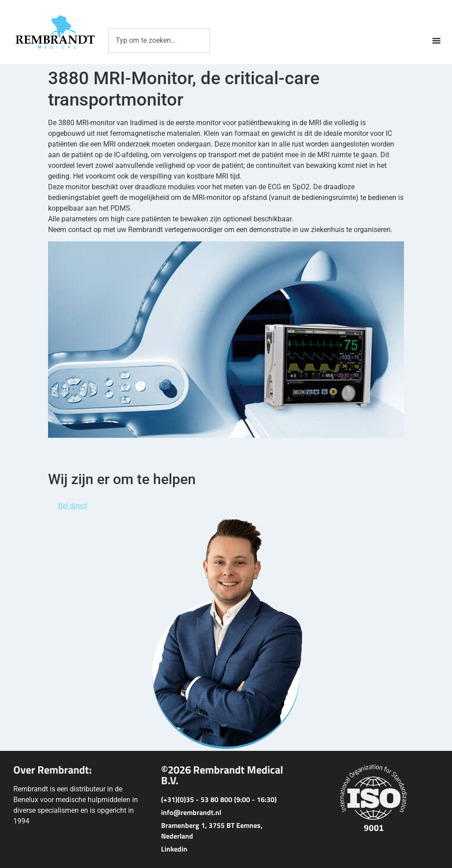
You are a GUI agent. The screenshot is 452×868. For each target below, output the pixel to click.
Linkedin (174, 849)
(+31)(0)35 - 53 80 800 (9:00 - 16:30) (219, 799)
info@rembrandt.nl (191, 812)
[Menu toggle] (436, 41)
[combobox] (159, 41)
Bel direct (73, 506)
